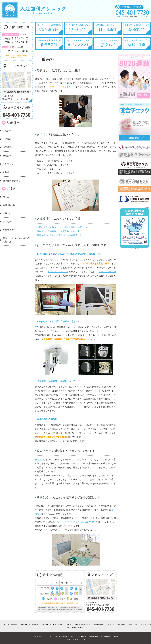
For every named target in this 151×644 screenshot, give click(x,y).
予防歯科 (7, 156)
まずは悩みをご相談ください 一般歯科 (78, 28)
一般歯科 (7, 131)
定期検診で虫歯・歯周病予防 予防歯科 (49, 43)
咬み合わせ (40, 460)
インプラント (9, 164)
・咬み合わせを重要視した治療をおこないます (57, 231)
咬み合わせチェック (13, 181)
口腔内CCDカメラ (107, 272)
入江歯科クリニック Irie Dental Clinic (34, 10)
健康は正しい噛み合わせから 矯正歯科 (137, 28)
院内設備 (7, 222)
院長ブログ (8, 230)
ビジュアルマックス (57, 272)
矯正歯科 (7, 147)
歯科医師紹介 (9, 205)
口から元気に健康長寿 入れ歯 (108, 43)
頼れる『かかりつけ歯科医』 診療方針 (49, 28)
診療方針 (7, 213)
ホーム (6, 197)
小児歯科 (7, 139)
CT (36, 327)
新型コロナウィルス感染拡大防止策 (16, 240)
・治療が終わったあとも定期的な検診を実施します (59, 235)
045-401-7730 (112, 637)
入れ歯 (6, 172)
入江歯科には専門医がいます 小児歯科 (108, 28)
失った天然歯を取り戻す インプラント (78, 43)
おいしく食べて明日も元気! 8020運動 (76, 522)
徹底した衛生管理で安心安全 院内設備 (137, 43)
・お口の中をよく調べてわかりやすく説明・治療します (61, 227)
